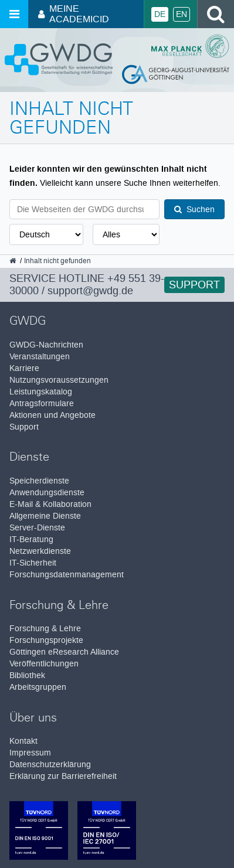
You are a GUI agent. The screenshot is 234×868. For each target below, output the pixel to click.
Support (194, 285)
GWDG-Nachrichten (46, 345)
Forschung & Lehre (45, 629)
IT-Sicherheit (33, 563)
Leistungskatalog (41, 392)
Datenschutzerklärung (50, 765)
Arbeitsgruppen (38, 687)
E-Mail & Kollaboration (50, 504)
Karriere (24, 368)
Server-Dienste (37, 528)
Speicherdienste (39, 481)
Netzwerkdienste (40, 551)
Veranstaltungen (40, 357)
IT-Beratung (31, 539)
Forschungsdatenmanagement (67, 575)
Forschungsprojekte (46, 640)
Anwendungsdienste (47, 493)
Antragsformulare (42, 404)
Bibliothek (27, 675)
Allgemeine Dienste (45, 516)
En (182, 14)
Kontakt (23, 741)
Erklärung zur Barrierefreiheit (63, 776)
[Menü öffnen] (14, 14)
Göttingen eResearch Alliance (64, 652)
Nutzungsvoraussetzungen (59, 380)
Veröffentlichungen (44, 664)
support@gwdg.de (90, 291)
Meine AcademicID (74, 14)
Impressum (30, 753)
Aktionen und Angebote (52, 415)
